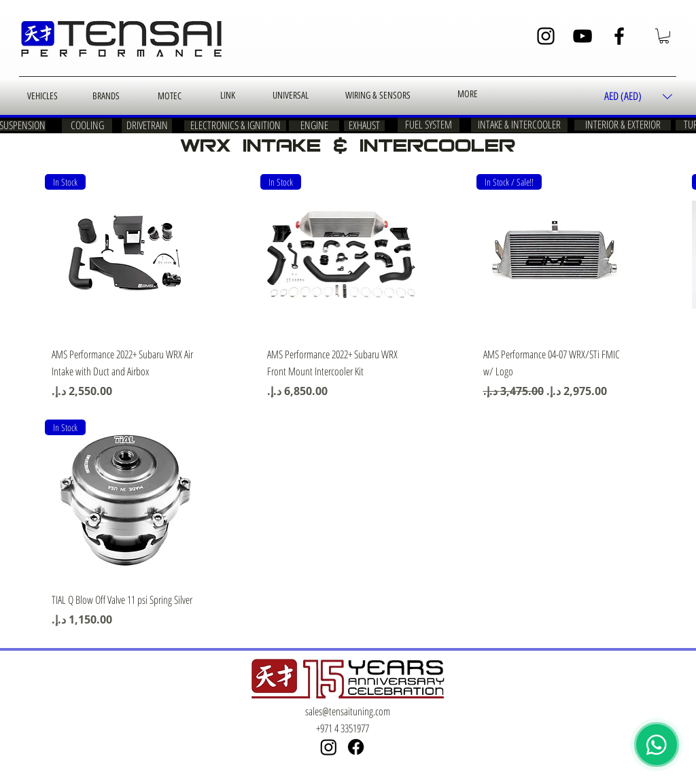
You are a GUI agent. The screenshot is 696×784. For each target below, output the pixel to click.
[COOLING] (87, 126)
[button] (664, 36)
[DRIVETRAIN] (147, 126)
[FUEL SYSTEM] (429, 125)
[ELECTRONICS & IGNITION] (235, 126)
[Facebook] (619, 36)
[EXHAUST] (364, 126)
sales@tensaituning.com (348, 711)
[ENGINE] (314, 126)
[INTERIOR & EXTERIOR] (623, 125)
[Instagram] (546, 36)
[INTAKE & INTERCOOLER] (519, 125)
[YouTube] (582, 36)
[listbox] (638, 97)
